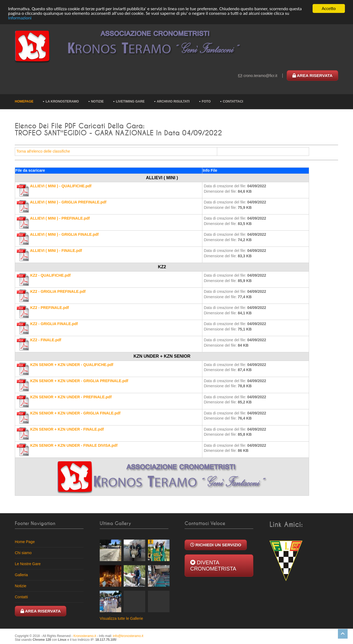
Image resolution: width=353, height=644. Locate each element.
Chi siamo (23, 552)
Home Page (25, 541)
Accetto (329, 8)
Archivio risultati (173, 101)
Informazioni (20, 18)
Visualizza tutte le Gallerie (121, 618)
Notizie (97, 101)
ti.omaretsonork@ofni (128, 636)
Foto (206, 101)
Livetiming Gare (130, 101)
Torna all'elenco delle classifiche (43, 151)
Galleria (21, 575)
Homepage (24, 101)
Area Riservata (312, 75)
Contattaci (233, 101)
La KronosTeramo (62, 101)
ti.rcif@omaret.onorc (260, 76)
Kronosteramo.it (85, 636)
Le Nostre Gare (28, 564)
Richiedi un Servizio (216, 545)
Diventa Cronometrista (213, 565)
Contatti (21, 597)
